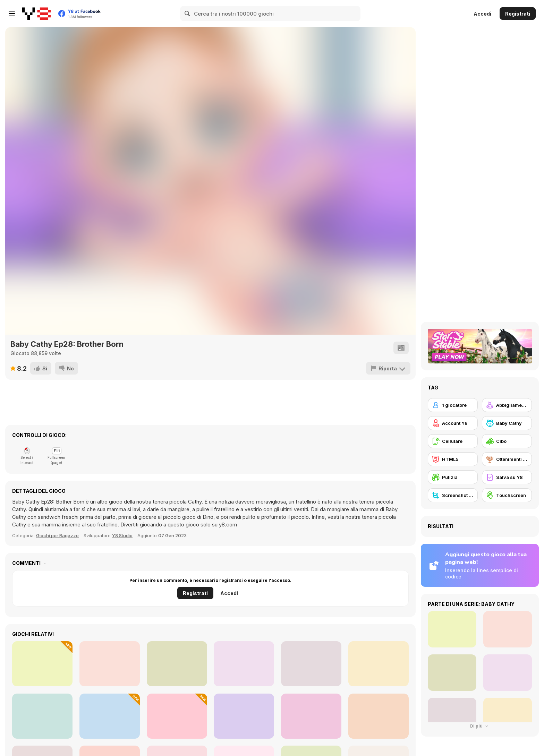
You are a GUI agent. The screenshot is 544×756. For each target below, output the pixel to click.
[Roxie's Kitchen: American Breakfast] (311, 716)
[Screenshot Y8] (453, 495)
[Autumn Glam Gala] (244, 716)
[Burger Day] (177, 716)
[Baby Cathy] (507, 423)
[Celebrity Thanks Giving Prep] (42, 664)
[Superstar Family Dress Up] (244, 664)
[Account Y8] (453, 423)
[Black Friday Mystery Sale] (379, 716)
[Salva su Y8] (507, 477)
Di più (480, 726)
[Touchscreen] (507, 495)
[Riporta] (388, 368)
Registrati (518, 14)
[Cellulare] (453, 441)
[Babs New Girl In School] (110, 664)
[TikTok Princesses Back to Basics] (379, 664)
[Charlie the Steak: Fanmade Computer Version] (177, 664)
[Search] (188, 14)
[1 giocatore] (453, 405)
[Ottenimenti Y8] (507, 459)
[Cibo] (507, 441)
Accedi (482, 14)
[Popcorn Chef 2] (311, 664)
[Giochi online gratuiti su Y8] (36, 14)
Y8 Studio (122, 535)
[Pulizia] (453, 477)
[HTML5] (453, 459)
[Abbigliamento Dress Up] (507, 405)
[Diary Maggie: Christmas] (110, 716)
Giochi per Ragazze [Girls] (57, 535)
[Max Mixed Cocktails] (42, 716)
